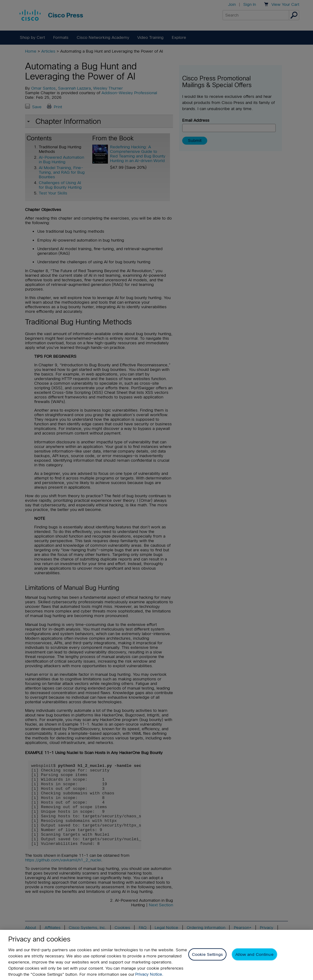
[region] (156, 955)
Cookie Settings (207, 954)
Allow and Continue (254, 954)
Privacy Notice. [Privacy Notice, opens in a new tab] (149, 974)
